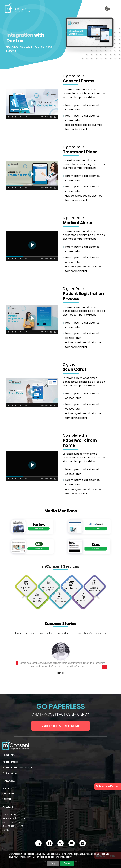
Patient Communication (16, 767)
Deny (53, 863)
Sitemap (7, 799)
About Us (7, 788)
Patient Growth (11, 773)
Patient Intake (11, 762)
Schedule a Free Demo (61, 726)
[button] (33, 686)
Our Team (8, 793)
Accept (67, 863)
